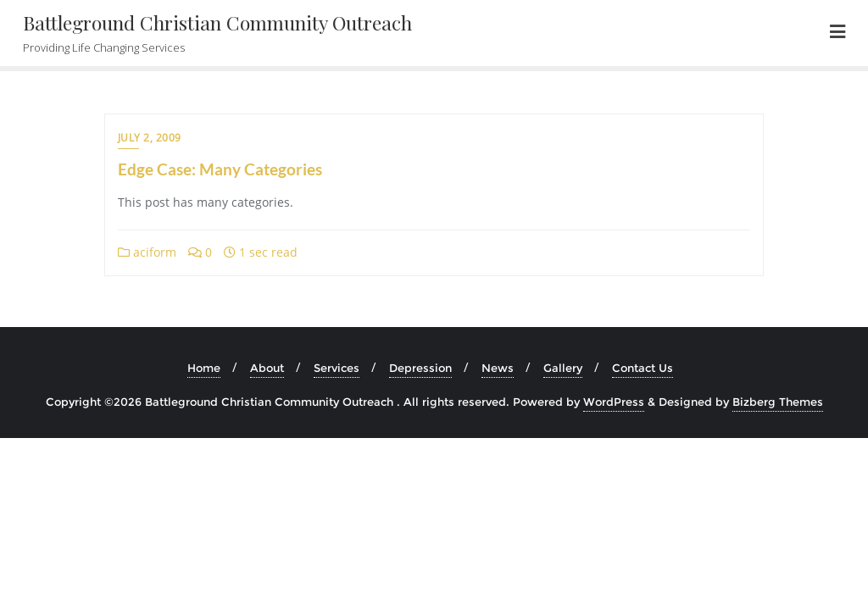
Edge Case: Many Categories (220, 169)
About (267, 368)
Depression (420, 368)
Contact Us (643, 368)
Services (337, 368)
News (498, 368)
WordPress (614, 402)
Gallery (563, 368)
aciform (147, 252)
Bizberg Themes (778, 402)
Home (204, 368)
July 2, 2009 (150, 138)
